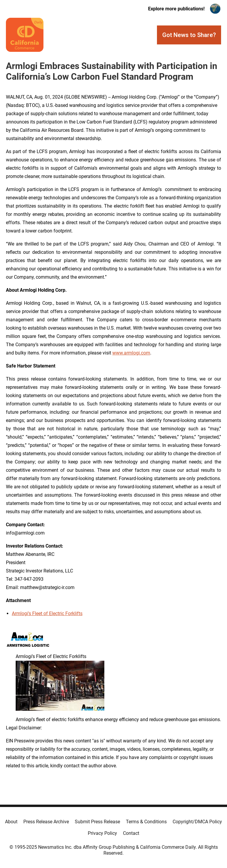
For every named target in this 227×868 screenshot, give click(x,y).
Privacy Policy (102, 833)
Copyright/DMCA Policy (197, 822)
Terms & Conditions (146, 822)
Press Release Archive (46, 822)
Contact (131, 833)
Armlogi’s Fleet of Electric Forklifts (47, 613)
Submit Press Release (97, 822)
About (11, 822)
